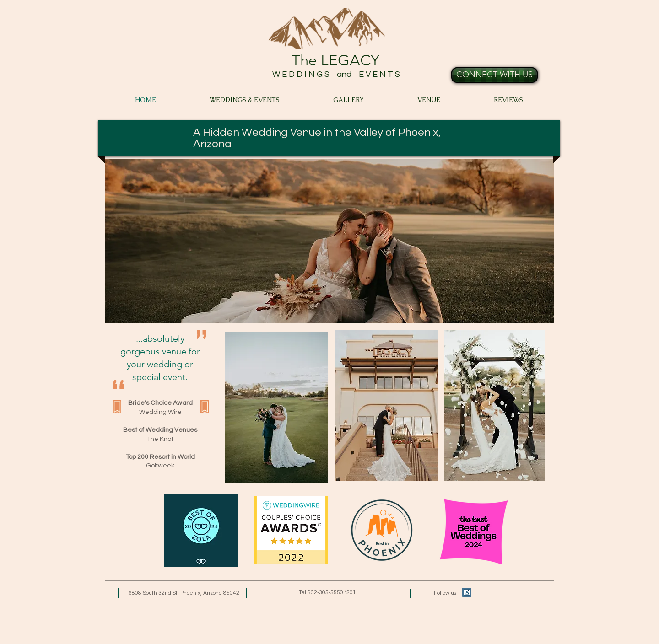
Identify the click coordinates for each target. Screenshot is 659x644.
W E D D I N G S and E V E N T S (335, 74)
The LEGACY (335, 60)
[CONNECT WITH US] (494, 75)
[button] (329, 241)
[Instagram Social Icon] (467, 592)
